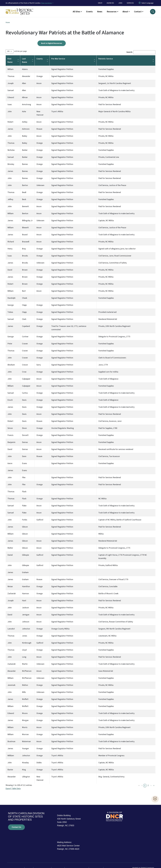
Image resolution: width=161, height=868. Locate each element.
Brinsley (11, 164)
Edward (11, 97)
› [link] (151, 785)
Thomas (11, 76)
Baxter (10, 770)
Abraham (11, 365)
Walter (10, 548)
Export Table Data (13, 789)
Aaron (10, 463)
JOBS (120, 3)
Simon (10, 428)
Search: (129, 52)
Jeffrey (10, 199)
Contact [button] (138, 12)
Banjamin (11, 442)
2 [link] (148, 785)
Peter (10, 344)
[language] (148, 3)
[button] (153, 12)
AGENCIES (110, 3)
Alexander (12, 671)
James (10, 129)
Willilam (11, 756)
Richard (11, 242)
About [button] (125, 12)
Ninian (10, 587)
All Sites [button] (76, 12)
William (11, 69)
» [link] (154, 785)
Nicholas (11, 150)
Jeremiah (11, 685)
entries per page (21, 51)
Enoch (10, 400)
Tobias (10, 312)
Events (89, 12)
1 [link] (145, 786)
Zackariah (12, 664)
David (10, 270)
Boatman (11, 741)
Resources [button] (112, 12)
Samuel (11, 90)
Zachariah (12, 594)
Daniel (10, 555)
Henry (10, 249)
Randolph (11, 298)
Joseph (11, 83)
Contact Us (16, 827)
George (11, 305)
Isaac (10, 104)
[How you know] (47, 3)
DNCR (100, 3)
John (10, 112)
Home (8, 22)
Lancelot (11, 629)
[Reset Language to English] (140, 3)
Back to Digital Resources (52, 43)
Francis (10, 435)
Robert (10, 122)
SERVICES (130, 3)
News (100, 12)
